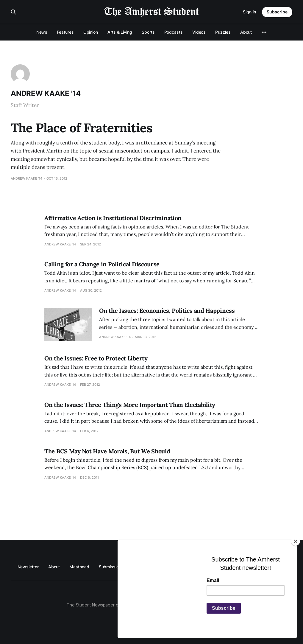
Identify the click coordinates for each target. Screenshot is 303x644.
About (246, 32)
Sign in (249, 12)
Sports (148, 32)
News (42, 32)
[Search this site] (13, 12)
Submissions (111, 567)
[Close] (296, 541)
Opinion (91, 32)
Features (65, 32)
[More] (264, 32)
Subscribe (277, 12)
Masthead (79, 567)
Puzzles (223, 32)
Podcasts (174, 32)
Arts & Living (120, 32)
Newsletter (28, 567)
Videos (199, 32)
